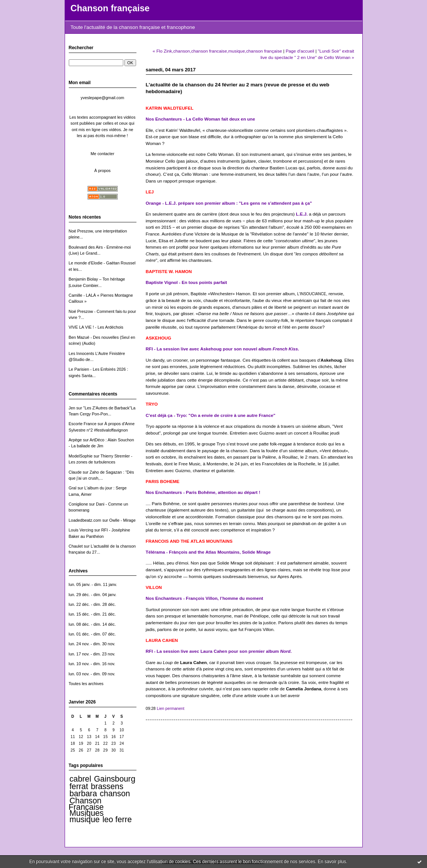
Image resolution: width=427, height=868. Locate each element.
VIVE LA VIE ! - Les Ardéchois (96, 327)
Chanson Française (86, 804)
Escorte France (83, 424)
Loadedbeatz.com (85, 520)
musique (85, 820)
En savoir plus (332, 862)
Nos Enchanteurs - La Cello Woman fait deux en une (201, 119)
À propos (103, 171)
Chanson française (110, 8)
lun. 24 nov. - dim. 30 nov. (92, 644)
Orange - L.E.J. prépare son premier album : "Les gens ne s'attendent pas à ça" (229, 203)
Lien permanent (171, 708)
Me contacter (102, 154)
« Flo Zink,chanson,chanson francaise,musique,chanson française (217, 51)
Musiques (87, 813)
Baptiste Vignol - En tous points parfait (187, 282)
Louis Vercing (81, 530)
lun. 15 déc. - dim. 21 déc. (92, 614)
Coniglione (79, 504)
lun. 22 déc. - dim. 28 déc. (92, 604)
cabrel (80, 779)
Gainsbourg (115, 779)
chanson (115, 794)
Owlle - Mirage (122, 520)
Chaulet (76, 546)
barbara (83, 794)
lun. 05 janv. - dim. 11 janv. (93, 584)
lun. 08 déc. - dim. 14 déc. (92, 624)
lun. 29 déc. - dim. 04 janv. (93, 595)
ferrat (79, 786)
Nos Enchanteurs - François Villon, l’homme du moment (205, 598)
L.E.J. (302, 214)
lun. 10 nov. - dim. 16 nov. (92, 664)
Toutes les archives (86, 684)
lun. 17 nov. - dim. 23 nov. (92, 654)
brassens (107, 786)
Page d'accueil (300, 51)
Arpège (75, 440)
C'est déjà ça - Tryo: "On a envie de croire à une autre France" (211, 415)
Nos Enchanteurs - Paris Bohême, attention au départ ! (203, 492)
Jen (72, 408)
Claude (75, 472)
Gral (73, 488)
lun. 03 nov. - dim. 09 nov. (92, 674)
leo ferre (117, 820)
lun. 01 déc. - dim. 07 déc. (92, 634)
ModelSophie (81, 456)
